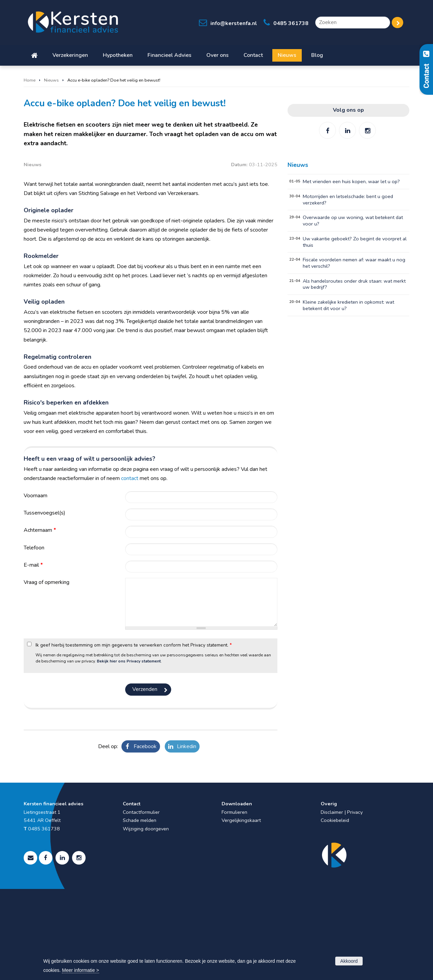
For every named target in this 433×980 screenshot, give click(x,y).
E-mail (33, 656)
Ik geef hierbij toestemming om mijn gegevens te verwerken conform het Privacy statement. (134, 736)
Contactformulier (141, 903)
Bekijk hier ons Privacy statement (129, 752)
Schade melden (140, 911)
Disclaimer (332, 903)
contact (130, 569)
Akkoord (349, 961)
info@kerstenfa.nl (234, 23)
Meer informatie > (80, 970)
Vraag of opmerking (47, 673)
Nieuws (51, 80)
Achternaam (40, 622)
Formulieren (234, 903)
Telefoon (34, 639)
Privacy (355, 903)
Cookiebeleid (335, 911)
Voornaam (36, 587)
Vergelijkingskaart (241, 911)
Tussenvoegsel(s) (44, 604)
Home (30, 80)
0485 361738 (291, 23)
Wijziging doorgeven (146, 920)
